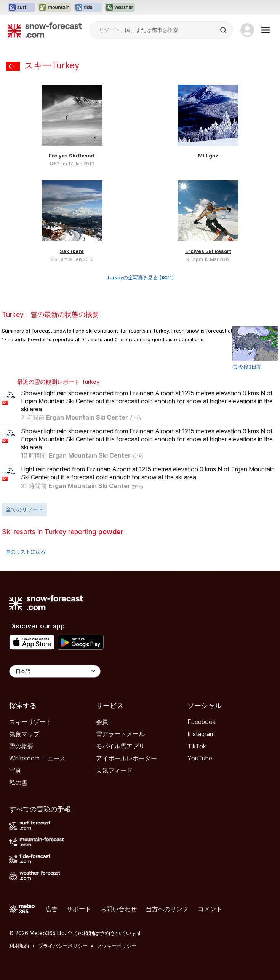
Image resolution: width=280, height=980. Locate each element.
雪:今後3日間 (247, 367)
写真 (15, 770)
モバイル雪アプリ (120, 746)
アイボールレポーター (126, 758)
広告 (51, 909)
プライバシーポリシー (63, 946)
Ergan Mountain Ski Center (87, 417)
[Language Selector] (55, 671)
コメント (210, 909)
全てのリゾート (24, 509)
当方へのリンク (167, 909)
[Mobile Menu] (266, 30)
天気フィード (114, 770)
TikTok (197, 746)
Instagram (201, 734)
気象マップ (24, 734)
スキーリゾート (30, 722)
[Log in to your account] (247, 30)
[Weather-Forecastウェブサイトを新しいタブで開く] (120, 8)
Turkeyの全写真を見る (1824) (140, 277)
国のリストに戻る (26, 552)
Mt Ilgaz (208, 156)
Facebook (202, 722)
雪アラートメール (120, 734)
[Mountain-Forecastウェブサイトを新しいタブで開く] (55, 8)
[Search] (224, 30)
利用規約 (19, 946)
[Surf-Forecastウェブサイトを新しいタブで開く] (21, 8)
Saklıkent (72, 251)
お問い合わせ (118, 909)
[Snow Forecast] (45, 30)
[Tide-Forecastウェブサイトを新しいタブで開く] (88, 8)
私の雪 (18, 783)
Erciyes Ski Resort (72, 156)
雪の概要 (21, 746)
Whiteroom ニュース (37, 758)
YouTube (200, 758)
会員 (102, 722)
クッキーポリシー (117, 946)
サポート (79, 909)
